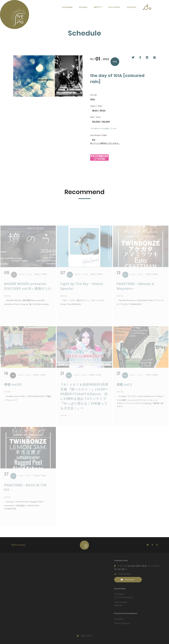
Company (119, 619)
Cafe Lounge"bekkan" (120, 604)
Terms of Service (122, 623)
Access (83, 7)
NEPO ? (98, 7)
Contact (132, 7)
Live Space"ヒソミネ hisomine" (124, 596)
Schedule (67, 7)
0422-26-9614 (123, 574)
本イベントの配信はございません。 (105, 143)
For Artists (114, 7)
